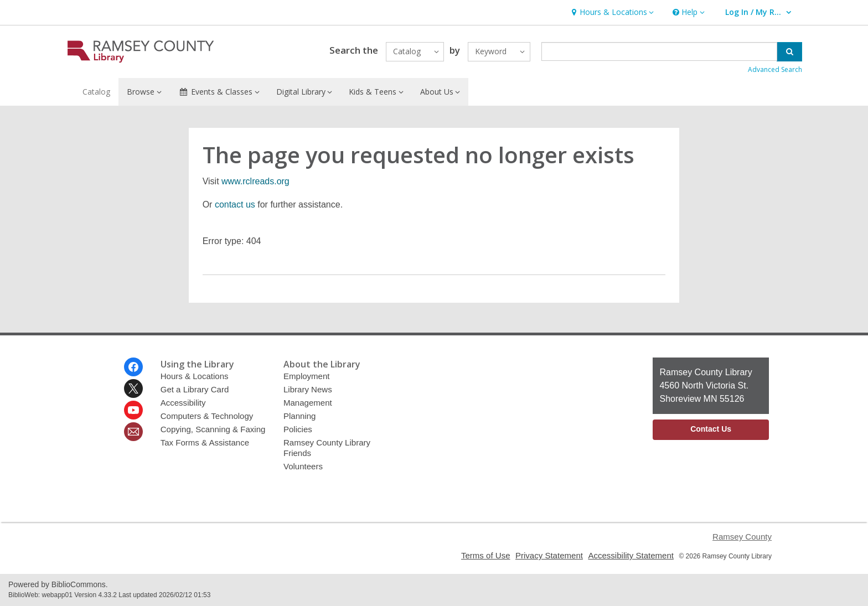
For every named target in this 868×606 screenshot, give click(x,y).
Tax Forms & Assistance (205, 442)
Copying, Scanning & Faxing (213, 429)
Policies (298, 429)
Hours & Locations (195, 376)
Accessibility (183, 403)
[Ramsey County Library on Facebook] (133, 367)
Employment (307, 376)
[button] (611, 12)
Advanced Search (775, 69)
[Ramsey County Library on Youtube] (133, 410)
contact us (235, 204)
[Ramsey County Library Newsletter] (133, 432)
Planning (300, 416)
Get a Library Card (195, 389)
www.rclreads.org (255, 181)
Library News (308, 389)
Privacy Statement (549, 555)
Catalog (96, 92)
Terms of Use (486, 555)
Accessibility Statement (631, 555)
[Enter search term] (660, 51)
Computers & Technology (207, 416)
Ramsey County (742, 537)
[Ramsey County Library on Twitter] (133, 389)
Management (308, 403)
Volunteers (303, 466)
